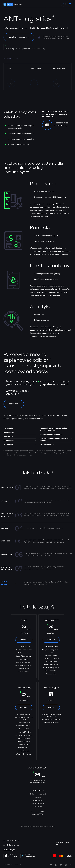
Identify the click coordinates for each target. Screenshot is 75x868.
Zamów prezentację (19, 37)
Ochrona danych (9, 850)
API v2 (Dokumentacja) (11, 845)
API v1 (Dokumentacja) (11, 840)
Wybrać (24, 640)
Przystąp (14, 404)
